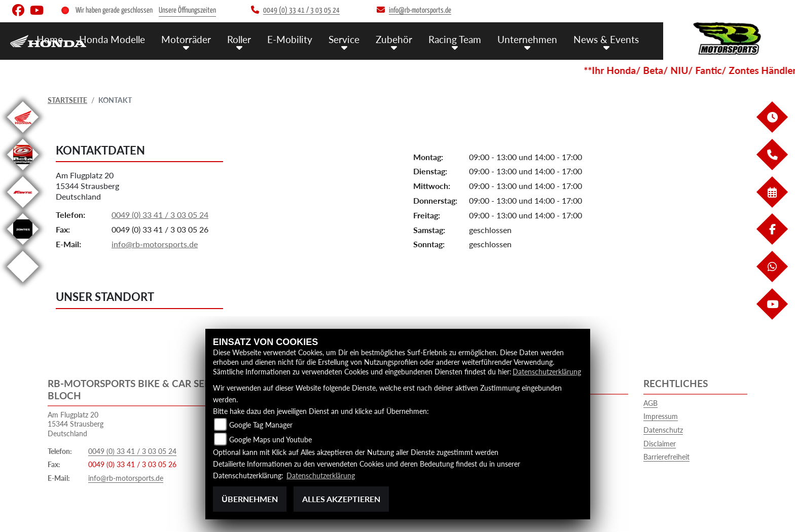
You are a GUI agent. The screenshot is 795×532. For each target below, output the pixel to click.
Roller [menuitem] (239, 39)
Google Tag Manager (261, 425)
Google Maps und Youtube (270, 440)
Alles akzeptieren (341, 499)
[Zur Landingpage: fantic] (23, 210)
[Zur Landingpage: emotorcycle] (23, 284)
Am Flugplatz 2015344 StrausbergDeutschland (87, 186)
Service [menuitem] (344, 39)
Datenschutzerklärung (547, 372)
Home (50, 39)
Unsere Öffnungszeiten (187, 10)
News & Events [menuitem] (606, 39)
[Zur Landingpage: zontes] (23, 246)
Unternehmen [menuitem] (527, 39)
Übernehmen (250, 499)
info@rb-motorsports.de (155, 244)
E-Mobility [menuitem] (290, 39)
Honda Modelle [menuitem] (112, 39)
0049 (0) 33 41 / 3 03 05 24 (160, 215)
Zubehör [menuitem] (394, 39)
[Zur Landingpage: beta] (23, 172)
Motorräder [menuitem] (186, 39)
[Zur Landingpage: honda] (23, 135)
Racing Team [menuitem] (455, 39)
